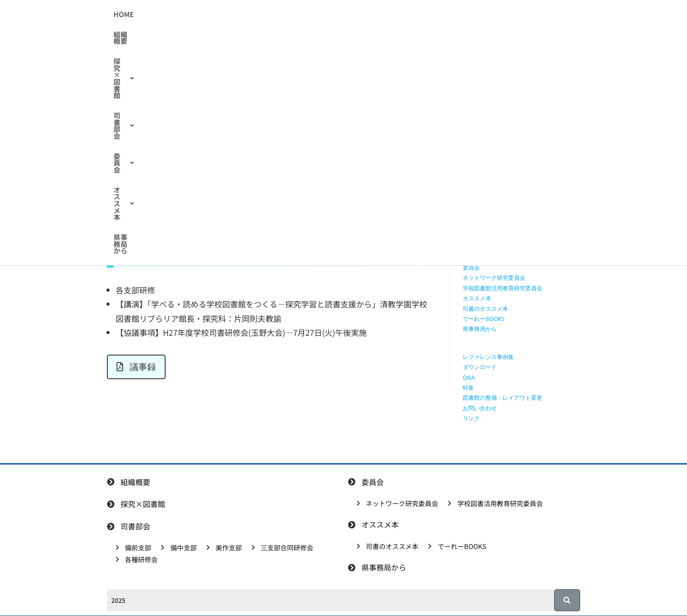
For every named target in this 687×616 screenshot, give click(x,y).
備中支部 (474, 227)
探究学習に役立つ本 (488, 196)
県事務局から (482, 15)
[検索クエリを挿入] (524, 103)
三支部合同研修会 (485, 247)
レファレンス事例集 (488, 357)
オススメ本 (428, 15)
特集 (468, 387)
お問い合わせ (480, 408)
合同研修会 (197, 136)
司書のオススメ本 (485, 309)
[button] (282, 15)
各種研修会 (477, 257)
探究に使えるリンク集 (491, 186)
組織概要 (231, 15)
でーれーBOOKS (484, 319)
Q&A (469, 377)
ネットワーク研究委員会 (494, 278)
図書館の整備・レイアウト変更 (503, 398)
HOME (195, 15)
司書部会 (336, 15)
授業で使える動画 (485, 176)
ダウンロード (480, 367)
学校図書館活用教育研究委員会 (503, 288)
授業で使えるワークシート (497, 165)
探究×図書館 (282, 15)
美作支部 (474, 237)
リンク (471, 418)
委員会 (380, 15)
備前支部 (474, 216)
